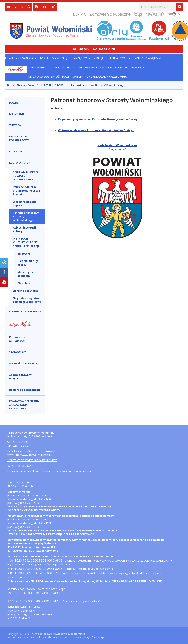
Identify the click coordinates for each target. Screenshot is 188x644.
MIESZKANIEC (27, 58)
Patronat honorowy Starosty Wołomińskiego (97, 85)
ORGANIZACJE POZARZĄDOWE (71, 58)
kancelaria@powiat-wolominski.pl (36, 451)
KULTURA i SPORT (119, 58)
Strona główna (26, 85)
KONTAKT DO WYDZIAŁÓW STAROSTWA (32, 460)
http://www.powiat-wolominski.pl (34, 455)
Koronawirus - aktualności (47, 67)
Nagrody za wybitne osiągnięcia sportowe (27, 300)
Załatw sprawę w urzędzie (132, 67)
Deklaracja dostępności (45, 77)
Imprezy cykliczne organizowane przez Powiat (26, 191)
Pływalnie (24, 283)
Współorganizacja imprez (25, 203)
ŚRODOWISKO (75, 67)
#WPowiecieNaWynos (98, 67)
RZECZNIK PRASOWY (20, 466)
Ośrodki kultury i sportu (28, 263)
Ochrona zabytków (25, 291)
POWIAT (11, 58)
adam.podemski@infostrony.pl (86, 637)
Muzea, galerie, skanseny (28, 274)
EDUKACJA (99, 58)
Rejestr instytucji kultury (24, 229)
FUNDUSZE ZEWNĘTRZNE (148, 58)
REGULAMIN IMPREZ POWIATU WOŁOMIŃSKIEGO (26, 176)
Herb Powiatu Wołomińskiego (117, 145)
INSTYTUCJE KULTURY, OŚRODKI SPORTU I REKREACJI (26, 242)
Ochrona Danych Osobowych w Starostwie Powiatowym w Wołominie (49, 471)
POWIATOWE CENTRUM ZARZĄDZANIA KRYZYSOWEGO (95, 77)
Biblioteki (24, 254)
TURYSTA (44, 58)
